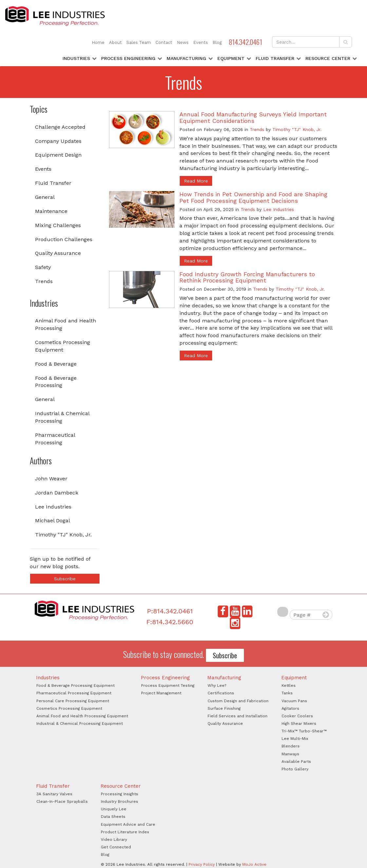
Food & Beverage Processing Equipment (75, 685)
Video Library (114, 839)
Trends (44, 281)
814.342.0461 (246, 42)
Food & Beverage (56, 364)
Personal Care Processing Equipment (73, 701)
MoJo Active (254, 864)
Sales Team (139, 42)
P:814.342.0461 (170, 611)
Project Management (161, 693)
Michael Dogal (53, 521)
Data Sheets (113, 817)
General (45, 197)
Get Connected (116, 847)
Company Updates (58, 141)
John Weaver (51, 479)
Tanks (287, 693)
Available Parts (296, 762)
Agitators (290, 708)
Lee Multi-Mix (295, 739)
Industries (76, 58)
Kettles (289, 685)
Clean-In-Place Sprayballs (62, 801)
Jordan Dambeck (57, 493)
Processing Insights (119, 794)
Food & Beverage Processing (56, 382)
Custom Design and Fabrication (238, 701)
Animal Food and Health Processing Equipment (82, 716)
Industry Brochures (119, 801)
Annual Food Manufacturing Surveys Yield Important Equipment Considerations (253, 117)
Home (98, 42)
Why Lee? (217, 685)
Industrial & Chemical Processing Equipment (80, 723)
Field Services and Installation (238, 716)
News (183, 42)
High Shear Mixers (299, 723)
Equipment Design (58, 155)
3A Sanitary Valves (54, 794)
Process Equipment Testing (168, 685)
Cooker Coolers (297, 716)
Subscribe (65, 579)
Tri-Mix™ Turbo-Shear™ (304, 731)
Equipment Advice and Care (128, 824)
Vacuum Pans (294, 701)
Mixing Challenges (58, 225)
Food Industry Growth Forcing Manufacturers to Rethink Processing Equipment (247, 277)
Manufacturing (186, 58)
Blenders (291, 746)
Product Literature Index (125, 832)
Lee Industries (53, 507)
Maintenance (51, 211)
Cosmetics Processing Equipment (63, 346)
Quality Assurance (58, 253)
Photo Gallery (295, 769)
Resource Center (328, 58)
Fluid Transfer (275, 58)
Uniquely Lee (114, 809)
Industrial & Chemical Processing (62, 417)
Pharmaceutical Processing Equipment (74, 693)
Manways (290, 754)
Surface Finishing (224, 708)
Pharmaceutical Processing (55, 439)
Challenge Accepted (60, 127)
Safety (43, 267)
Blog (217, 42)
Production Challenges (64, 239)
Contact (164, 42)
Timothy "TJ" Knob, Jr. (63, 535)
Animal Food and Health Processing (65, 324)
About (115, 42)
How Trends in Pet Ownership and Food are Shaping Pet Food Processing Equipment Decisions (253, 197)
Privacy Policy (202, 864)
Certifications (221, 693)
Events (201, 42)
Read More (196, 181)
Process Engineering (128, 58)
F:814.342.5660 (170, 622)
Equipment (231, 58)
